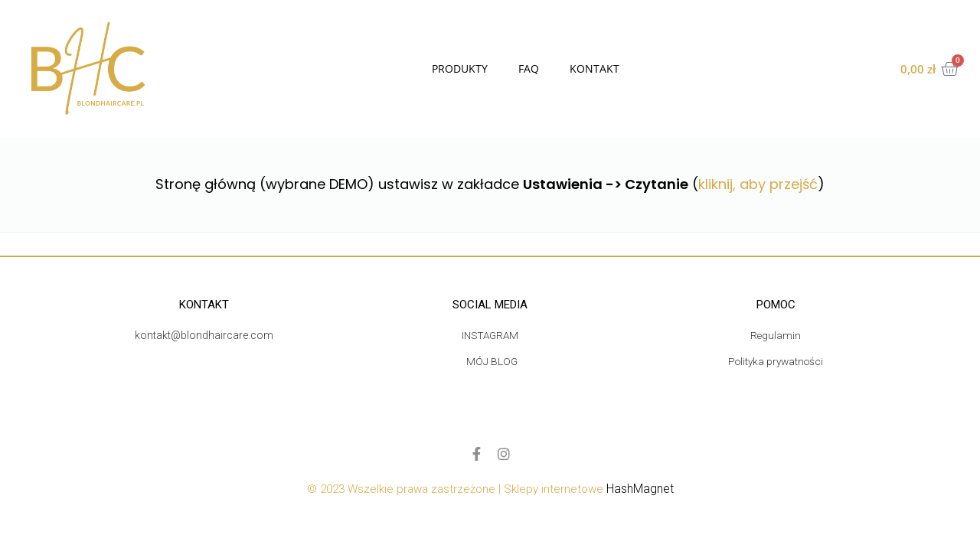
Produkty (460, 68)
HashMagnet (640, 489)
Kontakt (595, 68)
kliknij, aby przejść (758, 184)
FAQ (529, 68)
